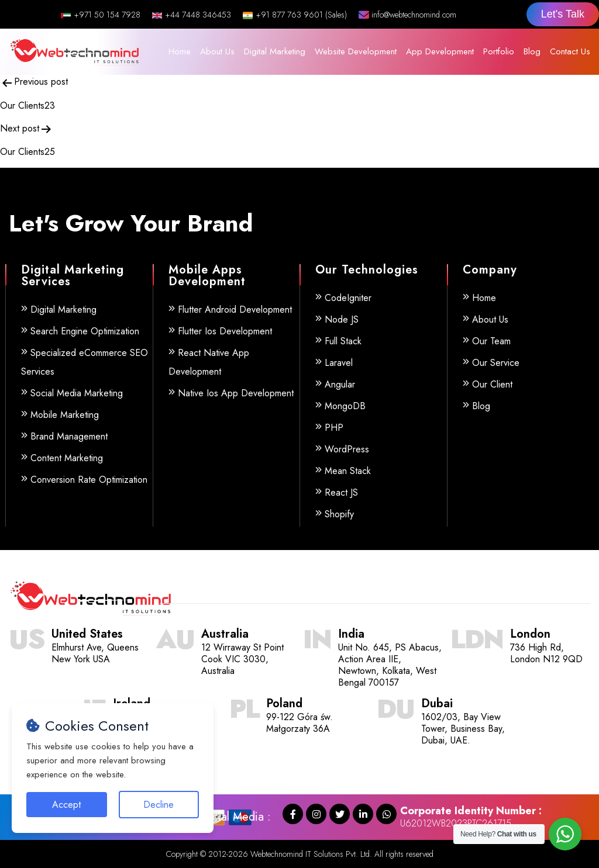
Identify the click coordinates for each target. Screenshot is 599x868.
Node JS (342, 319)
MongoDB (345, 406)
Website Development (356, 51)
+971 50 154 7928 (101, 15)
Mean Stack (348, 471)
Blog (532, 51)
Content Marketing (67, 458)
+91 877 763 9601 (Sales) (295, 15)
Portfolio (499, 51)
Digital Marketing (275, 51)
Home (180, 51)
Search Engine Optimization (85, 331)
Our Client (492, 384)
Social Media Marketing (77, 393)
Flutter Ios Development (225, 331)
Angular (340, 384)
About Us (217, 51)
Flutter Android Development (235, 309)
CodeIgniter (348, 298)
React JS (341, 492)
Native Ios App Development (236, 393)
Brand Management (69, 436)
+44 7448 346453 (192, 15)
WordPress (347, 449)
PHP (334, 428)
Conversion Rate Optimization (89, 480)
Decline (159, 805)
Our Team (491, 341)
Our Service (496, 363)
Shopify (339, 514)
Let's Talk (563, 14)
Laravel (339, 363)
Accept (66, 805)
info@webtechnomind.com (407, 15)
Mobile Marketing (65, 415)
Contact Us (570, 51)
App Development (440, 51)
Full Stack (343, 341)
